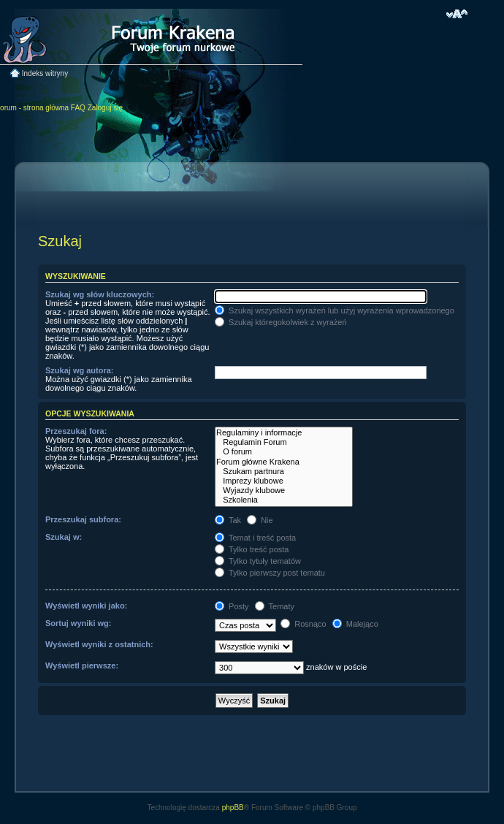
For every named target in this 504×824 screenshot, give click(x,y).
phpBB (233, 808)
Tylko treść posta (252, 549)
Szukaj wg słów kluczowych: (100, 294)
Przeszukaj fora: (76, 431)
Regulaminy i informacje (284, 433)
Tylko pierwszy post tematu (270, 573)
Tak (228, 520)
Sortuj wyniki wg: (78, 623)
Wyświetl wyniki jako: (86, 606)
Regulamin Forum (284, 442)
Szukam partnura (284, 472)
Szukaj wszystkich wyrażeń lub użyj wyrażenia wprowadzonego (335, 310)
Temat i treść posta (255, 538)
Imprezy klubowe (284, 481)
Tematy (275, 606)
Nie (260, 520)
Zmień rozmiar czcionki (457, 14)
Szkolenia (284, 500)
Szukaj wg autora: (80, 370)
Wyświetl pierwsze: (82, 665)
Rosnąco (303, 624)
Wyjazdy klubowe (284, 491)
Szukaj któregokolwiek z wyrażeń (280, 322)
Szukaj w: (64, 537)
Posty (232, 606)
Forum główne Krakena (284, 462)
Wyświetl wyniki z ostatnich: (99, 644)
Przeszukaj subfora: (83, 519)
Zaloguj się (105, 108)
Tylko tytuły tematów (258, 561)
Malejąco (355, 624)
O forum (284, 452)
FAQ (78, 108)
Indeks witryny (45, 73)
